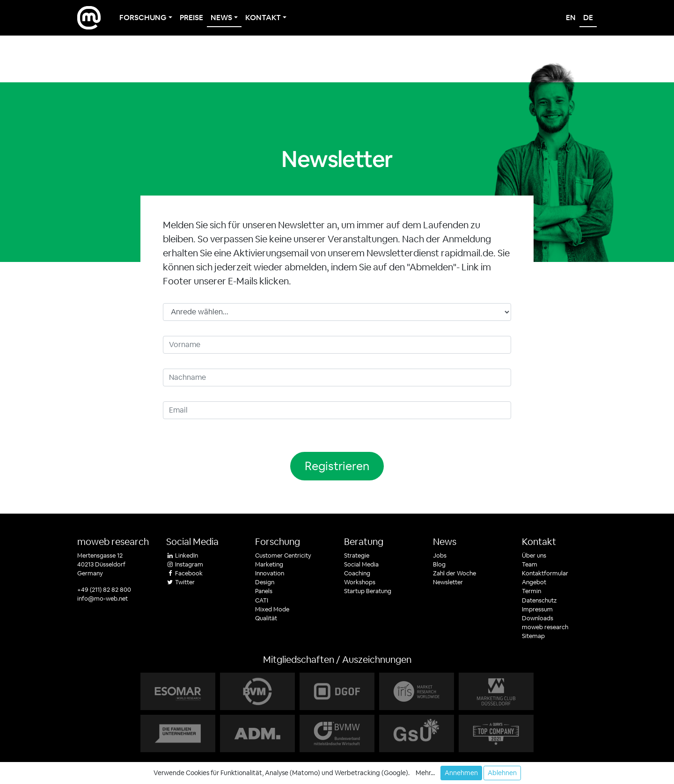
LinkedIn (182, 555)
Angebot (534, 582)
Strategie (357, 555)
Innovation (270, 573)
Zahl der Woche (454, 573)
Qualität (266, 618)
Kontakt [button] (263, 18)
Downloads (538, 618)
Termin (531, 591)
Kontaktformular (545, 573)
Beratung (364, 542)
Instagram (185, 564)
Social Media (361, 564)
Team (530, 564)
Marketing (269, 564)
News (445, 542)
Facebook (184, 573)
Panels (264, 591)
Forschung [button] (143, 18)
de (588, 18)
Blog (439, 564)
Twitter (180, 582)
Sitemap (533, 636)
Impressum (537, 609)
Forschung (278, 542)
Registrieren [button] (337, 466)
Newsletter (448, 582)
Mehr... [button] (425, 773)
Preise (191, 18)
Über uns (534, 555)
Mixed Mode (272, 609)
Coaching (357, 573)
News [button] (221, 18)
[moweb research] (89, 18)
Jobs (440, 555)
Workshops (360, 582)
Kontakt (539, 542)
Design (265, 582)
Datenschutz (539, 600)
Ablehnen (502, 773)
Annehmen (461, 773)
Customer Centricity (283, 555)
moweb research (113, 542)
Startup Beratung (368, 591)
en (571, 18)
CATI (262, 600)
